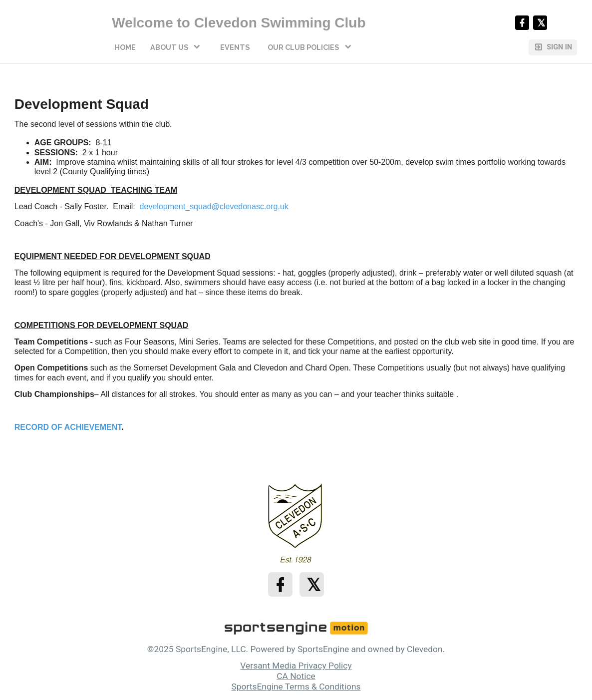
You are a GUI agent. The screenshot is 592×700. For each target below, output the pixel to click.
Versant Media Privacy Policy (296, 666)
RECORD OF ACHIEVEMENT (68, 427)
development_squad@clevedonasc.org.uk (214, 206)
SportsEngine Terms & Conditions (296, 687)
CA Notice (296, 676)
